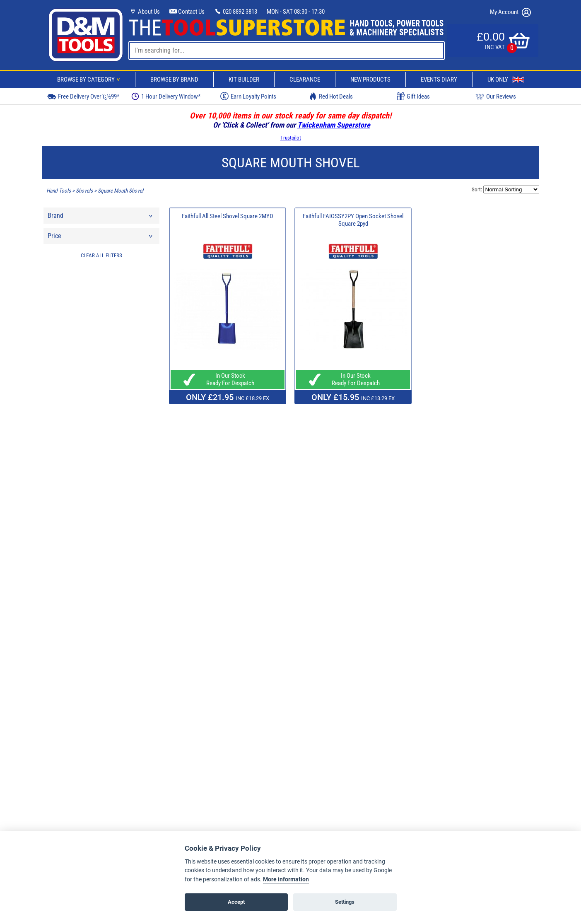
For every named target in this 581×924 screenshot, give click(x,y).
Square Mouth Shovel (121, 191)
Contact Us (187, 12)
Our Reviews (496, 96)
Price (101, 238)
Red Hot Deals (331, 96)
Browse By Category (90, 80)
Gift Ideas (413, 97)
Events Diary (439, 80)
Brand (101, 218)
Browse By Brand (174, 80)
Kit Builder (244, 80)
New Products (370, 80)
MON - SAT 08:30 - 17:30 (296, 12)
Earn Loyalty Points (248, 96)
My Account (510, 12)
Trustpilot (291, 138)
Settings (345, 902)
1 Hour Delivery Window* (166, 96)
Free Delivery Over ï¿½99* (83, 96)
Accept (236, 902)
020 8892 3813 (236, 12)
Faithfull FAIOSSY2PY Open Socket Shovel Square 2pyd (353, 220)
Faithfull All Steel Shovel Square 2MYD (228, 216)
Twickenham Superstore (334, 125)
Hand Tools (59, 191)
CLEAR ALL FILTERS (101, 255)
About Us (145, 12)
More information (286, 879)
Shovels (84, 191)
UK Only (506, 80)
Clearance (305, 80)
